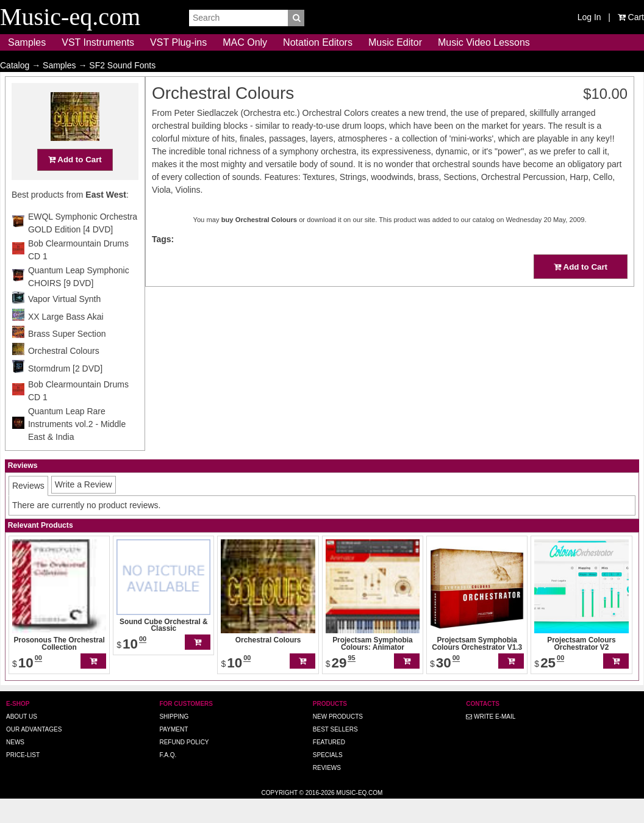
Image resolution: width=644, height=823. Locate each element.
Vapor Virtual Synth (64, 323)
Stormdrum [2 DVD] (65, 392)
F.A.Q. (168, 779)
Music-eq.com (359, 817)
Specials (328, 779)
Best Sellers (335, 753)
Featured (329, 766)
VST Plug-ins (178, 42)
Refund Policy (184, 766)
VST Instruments (98, 42)
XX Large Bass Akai (66, 340)
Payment (174, 753)
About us (22, 740)
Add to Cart (75, 183)
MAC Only (245, 42)
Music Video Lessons (484, 42)
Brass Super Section (67, 358)
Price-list (23, 779)
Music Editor (395, 42)
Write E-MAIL (491, 740)
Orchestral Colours (64, 375)
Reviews (327, 792)
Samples (27, 42)
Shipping (174, 740)
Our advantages (34, 753)
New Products (338, 740)
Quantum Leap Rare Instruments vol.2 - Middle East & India (77, 448)
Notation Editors (318, 42)
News (15, 766)
